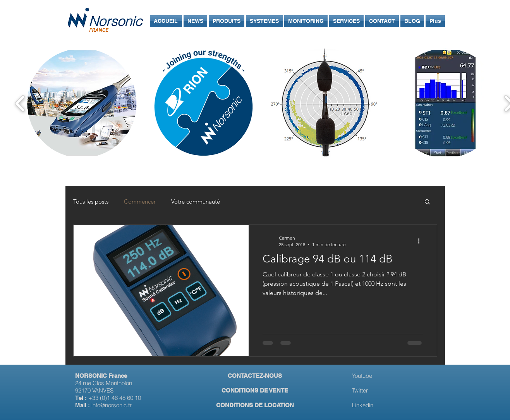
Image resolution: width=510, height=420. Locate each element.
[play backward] (20, 103)
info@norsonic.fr (112, 405)
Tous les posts (91, 201)
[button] (427, 202)
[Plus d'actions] (422, 241)
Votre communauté (196, 201)
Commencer (140, 201)
